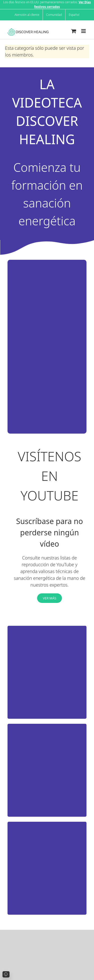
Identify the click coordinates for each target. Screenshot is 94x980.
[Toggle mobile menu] (84, 31)
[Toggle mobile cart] (74, 31)
